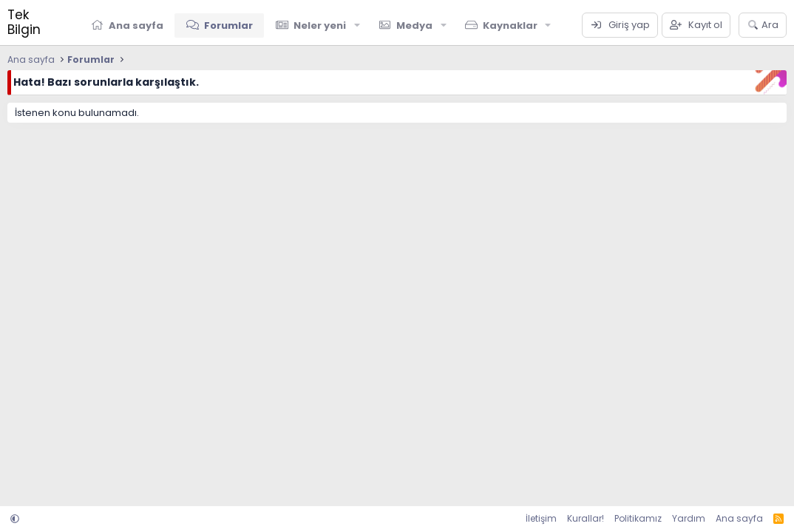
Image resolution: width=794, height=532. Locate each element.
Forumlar (228, 25)
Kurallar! (586, 518)
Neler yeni (320, 25)
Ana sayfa (136, 25)
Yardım (689, 518)
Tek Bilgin (24, 22)
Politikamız (638, 518)
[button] (357, 25)
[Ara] (763, 25)
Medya (414, 25)
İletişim (541, 518)
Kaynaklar (510, 25)
